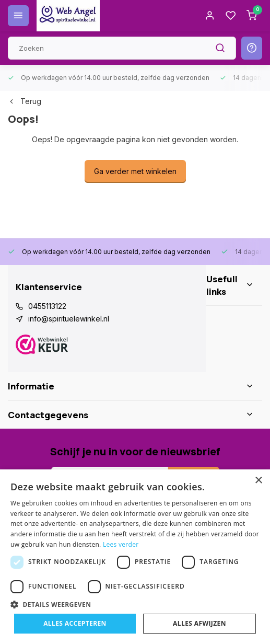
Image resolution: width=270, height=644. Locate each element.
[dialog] (135, 557)
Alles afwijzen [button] (199, 623)
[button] (135, 604)
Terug (25, 101)
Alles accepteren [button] (75, 623)
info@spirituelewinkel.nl (69, 319)
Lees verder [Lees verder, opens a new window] (121, 544)
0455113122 (47, 306)
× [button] (258, 481)
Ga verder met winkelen (135, 171)
